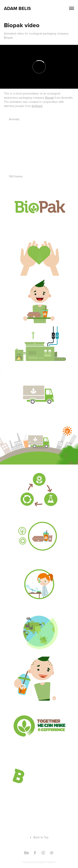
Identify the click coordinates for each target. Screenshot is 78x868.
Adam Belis (17, 8)
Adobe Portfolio (46, 862)
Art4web (37, 106)
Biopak (50, 98)
